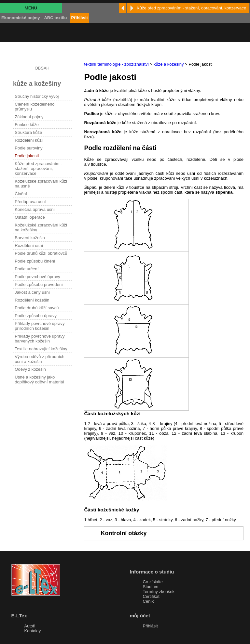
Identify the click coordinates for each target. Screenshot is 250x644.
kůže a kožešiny (169, 64)
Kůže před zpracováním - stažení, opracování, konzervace (38, 168)
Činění (21, 194)
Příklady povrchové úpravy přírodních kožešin (40, 326)
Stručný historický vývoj (37, 96)
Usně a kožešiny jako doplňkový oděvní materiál (39, 380)
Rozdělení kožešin (32, 300)
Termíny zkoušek (159, 592)
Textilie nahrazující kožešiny (41, 349)
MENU (31, 8)
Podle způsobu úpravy (36, 316)
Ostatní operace (30, 217)
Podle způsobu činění (35, 261)
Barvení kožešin (30, 238)
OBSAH (42, 68)
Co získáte (153, 582)
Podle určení (27, 269)
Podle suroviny (28, 148)
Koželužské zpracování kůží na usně (41, 184)
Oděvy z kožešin (30, 369)
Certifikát (151, 596)
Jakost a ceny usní (32, 292)
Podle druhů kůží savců (37, 308)
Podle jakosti (27, 156)
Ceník (148, 601)
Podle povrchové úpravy (37, 277)
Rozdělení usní (29, 245)
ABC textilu (55, 18)
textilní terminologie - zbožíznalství (116, 64)
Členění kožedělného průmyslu (35, 107)
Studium (151, 587)
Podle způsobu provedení (39, 284)
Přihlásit (150, 626)
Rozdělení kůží (29, 140)
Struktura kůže (28, 132)
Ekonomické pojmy (21, 18)
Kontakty (33, 631)
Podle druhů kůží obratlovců (41, 253)
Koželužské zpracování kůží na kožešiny (41, 227)
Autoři (30, 626)
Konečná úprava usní (35, 209)
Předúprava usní (30, 202)
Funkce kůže (27, 125)
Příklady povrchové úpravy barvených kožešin (40, 339)
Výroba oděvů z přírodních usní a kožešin (39, 359)
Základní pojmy (29, 117)
